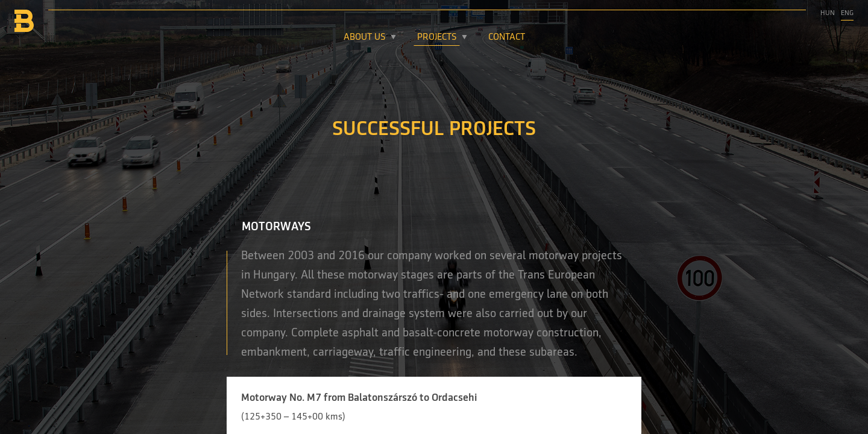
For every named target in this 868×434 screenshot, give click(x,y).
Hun (828, 13)
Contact (507, 37)
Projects (437, 37)
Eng (847, 13)
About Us (365, 37)
